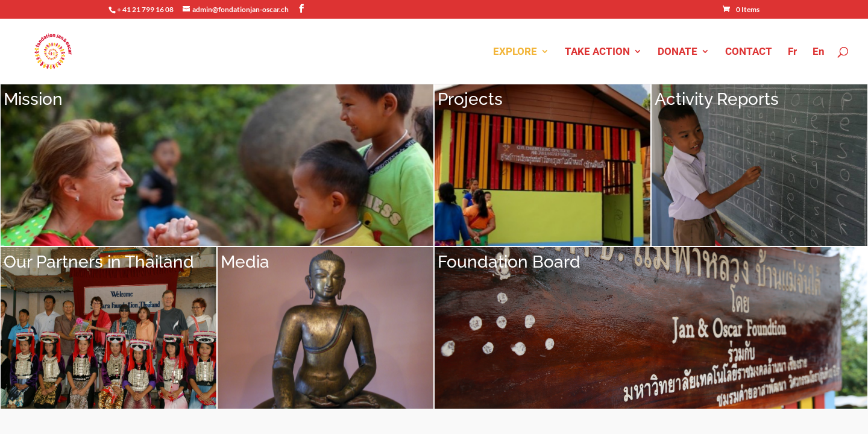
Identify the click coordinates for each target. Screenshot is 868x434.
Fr (792, 52)
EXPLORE (515, 52)
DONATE (678, 52)
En (819, 52)
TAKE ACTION (597, 52)
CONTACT (749, 52)
